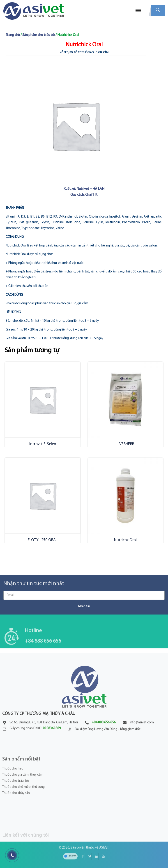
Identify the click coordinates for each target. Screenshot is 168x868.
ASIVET (104, 842)
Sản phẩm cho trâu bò (39, 35)
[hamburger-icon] (138, 11)
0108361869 (52, 747)
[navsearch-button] (158, 10)
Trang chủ (13, 35)
